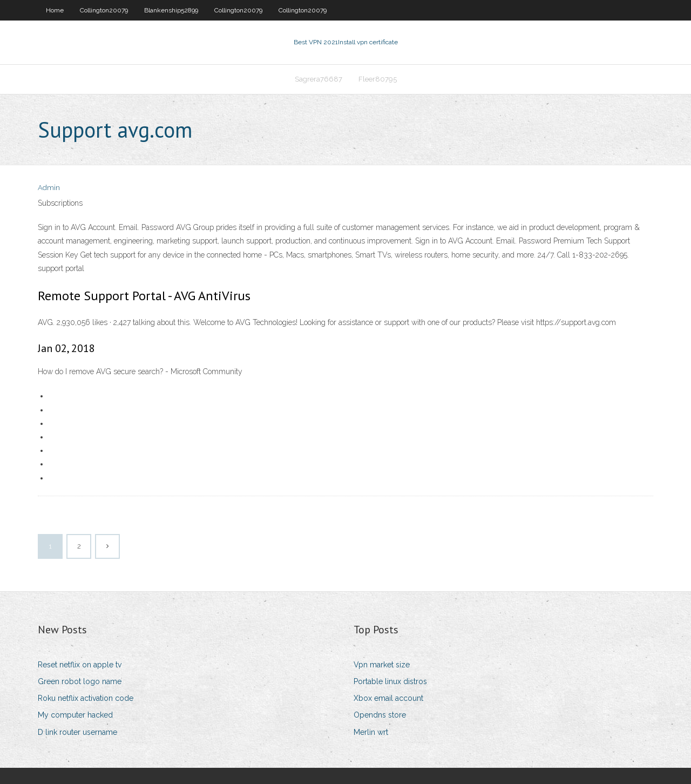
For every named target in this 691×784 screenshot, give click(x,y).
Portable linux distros (390, 681)
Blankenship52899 (171, 10)
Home (55, 10)
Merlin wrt (371, 732)
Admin (49, 188)
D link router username (77, 732)
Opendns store (380, 715)
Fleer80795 (378, 79)
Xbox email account (388, 698)
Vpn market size (382, 665)
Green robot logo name (80, 681)
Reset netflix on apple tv (80, 665)
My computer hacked (75, 715)
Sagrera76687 (319, 79)
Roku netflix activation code (86, 698)
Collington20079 (104, 10)
